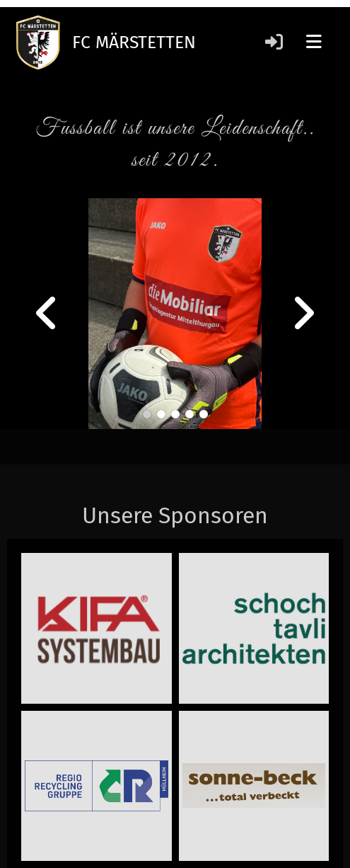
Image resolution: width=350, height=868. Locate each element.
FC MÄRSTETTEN (134, 42)
